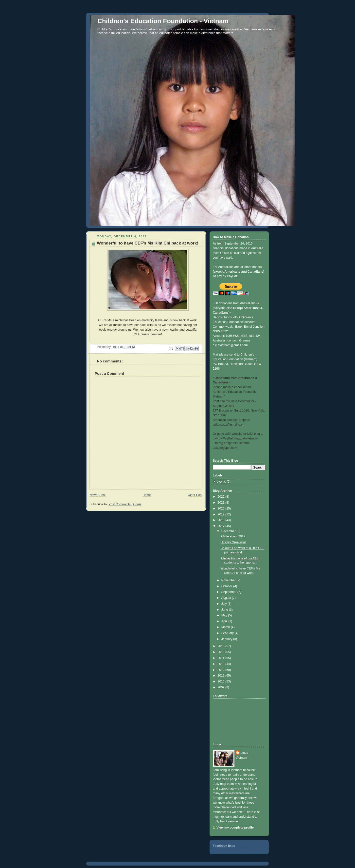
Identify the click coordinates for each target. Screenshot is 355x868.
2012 (222, 670)
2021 (222, 503)
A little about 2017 (233, 536)
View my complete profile (235, 828)
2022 (222, 497)
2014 (222, 658)
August (227, 598)
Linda (244, 753)
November (229, 580)
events (221, 482)
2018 (222, 520)
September (229, 592)
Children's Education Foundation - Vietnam (163, 21)
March (226, 627)
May (225, 615)
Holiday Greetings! (233, 542)
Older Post (195, 495)
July (225, 604)
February (228, 633)
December (229, 531)
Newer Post (98, 495)
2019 (222, 514)
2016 (222, 646)
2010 (222, 681)
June (225, 610)
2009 (222, 687)
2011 (222, 676)
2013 (222, 664)
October (227, 586)
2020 (222, 509)
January (227, 639)
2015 (222, 652)
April (225, 621)
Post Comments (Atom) (125, 504)
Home (147, 495)
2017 (222, 526)
